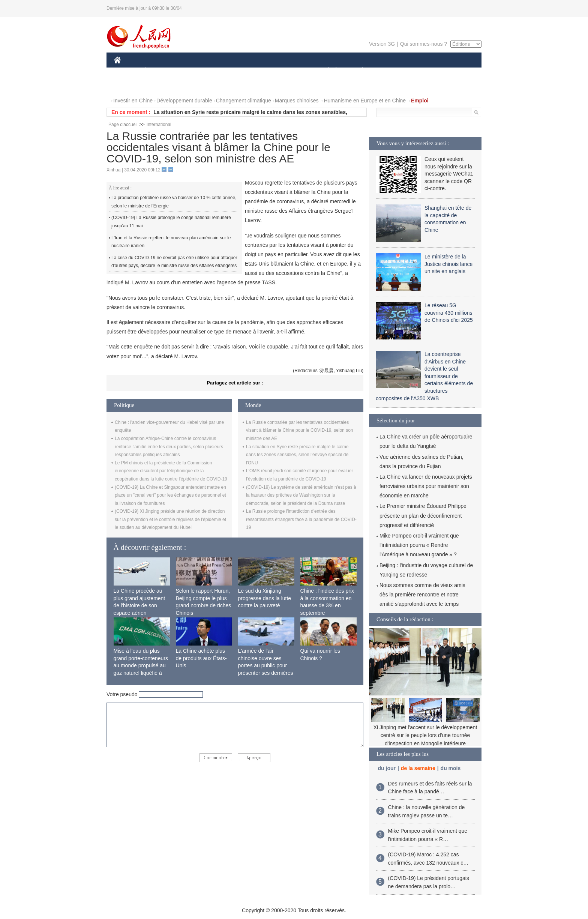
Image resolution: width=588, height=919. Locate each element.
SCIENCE (258, 71)
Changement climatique (244, 101)
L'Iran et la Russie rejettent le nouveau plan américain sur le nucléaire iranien (171, 242)
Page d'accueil (123, 125)
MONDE (194, 71)
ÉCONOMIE (159, 71)
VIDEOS (160, 86)
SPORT (388, 71)
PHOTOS (129, 86)
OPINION (456, 71)
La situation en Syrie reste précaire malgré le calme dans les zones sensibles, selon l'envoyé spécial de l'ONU (297, 455)
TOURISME (420, 71)
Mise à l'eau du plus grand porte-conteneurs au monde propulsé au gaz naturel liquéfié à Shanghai (141, 665)
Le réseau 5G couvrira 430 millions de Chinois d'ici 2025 (449, 313)
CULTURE (292, 71)
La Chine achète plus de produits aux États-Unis (201, 658)
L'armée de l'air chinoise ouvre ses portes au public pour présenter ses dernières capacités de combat (266, 665)
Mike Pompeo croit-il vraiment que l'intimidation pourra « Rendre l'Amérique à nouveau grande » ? (419, 545)
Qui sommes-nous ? (424, 44)
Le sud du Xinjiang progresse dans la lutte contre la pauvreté (265, 598)
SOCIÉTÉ (325, 71)
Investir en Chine (133, 101)
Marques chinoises (297, 101)
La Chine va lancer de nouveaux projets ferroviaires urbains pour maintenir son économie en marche (426, 486)
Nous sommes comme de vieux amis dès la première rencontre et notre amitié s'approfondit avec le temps (422, 595)
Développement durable (184, 101)
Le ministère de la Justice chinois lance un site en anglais (448, 264)
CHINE (127, 71)
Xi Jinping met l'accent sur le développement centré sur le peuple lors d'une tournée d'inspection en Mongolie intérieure (425, 735)
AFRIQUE (225, 71)
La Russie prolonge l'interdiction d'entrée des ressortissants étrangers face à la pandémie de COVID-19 (301, 519)
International (159, 125)
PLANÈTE (358, 71)
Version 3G (382, 44)
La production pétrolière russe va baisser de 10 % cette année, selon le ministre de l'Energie (174, 202)
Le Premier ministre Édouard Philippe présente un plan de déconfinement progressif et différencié (423, 515)
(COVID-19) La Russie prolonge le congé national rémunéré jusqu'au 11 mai (171, 222)
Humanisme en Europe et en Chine (365, 101)
